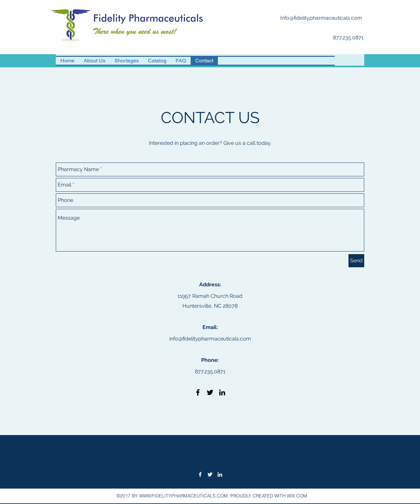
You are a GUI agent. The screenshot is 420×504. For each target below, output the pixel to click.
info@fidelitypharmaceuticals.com (210, 339)
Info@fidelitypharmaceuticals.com (321, 18)
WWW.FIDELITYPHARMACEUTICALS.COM (183, 496)
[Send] (356, 261)
